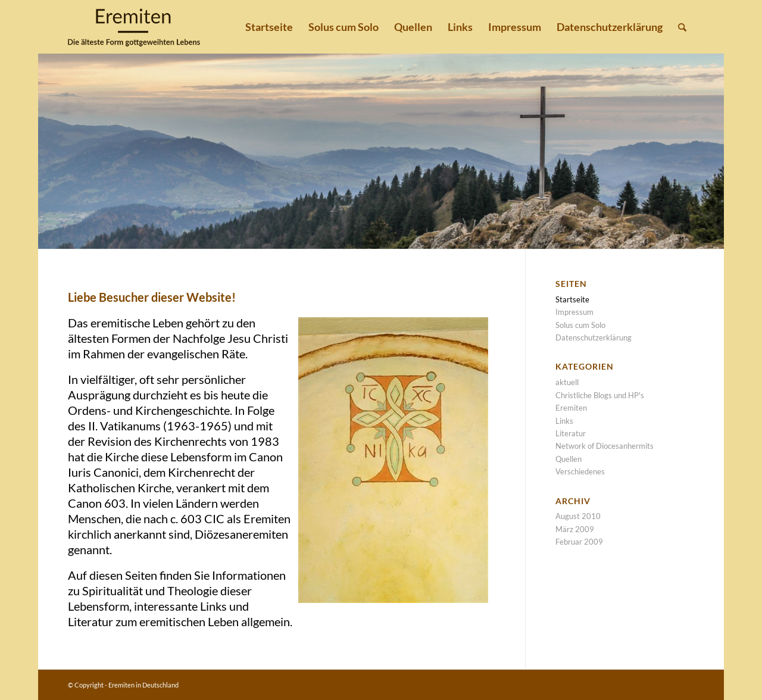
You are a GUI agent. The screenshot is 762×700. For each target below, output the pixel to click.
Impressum (574, 312)
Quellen (569, 459)
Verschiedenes (580, 471)
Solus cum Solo (580, 325)
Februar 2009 (579, 542)
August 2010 (578, 516)
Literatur (571, 433)
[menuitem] (269, 27)
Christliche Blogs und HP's (600, 395)
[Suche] (682, 27)
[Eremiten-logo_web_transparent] (134, 27)
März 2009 (575, 529)
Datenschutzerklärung (594, 337)
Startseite (572, 299)
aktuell (567, 382)
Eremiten (571, 408)
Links (564, 421)
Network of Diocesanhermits (605, 446)
